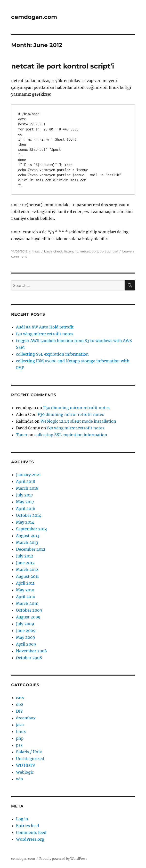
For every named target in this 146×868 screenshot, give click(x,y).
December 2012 (31, 549)
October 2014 (29, 515)
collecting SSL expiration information (52, 354)
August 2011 (27, 576)
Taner (22, 435)
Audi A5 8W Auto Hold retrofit (45, 327)
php (20, 738)
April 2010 (26, 597)
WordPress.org (30, 839)
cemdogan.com (34, 17)
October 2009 (29, 610)
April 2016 (26, 509)
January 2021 (28, 475)
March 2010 (27, 603)
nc (76, 251)
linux (36, 251)
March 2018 (27, 488)
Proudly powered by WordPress (63, 859)
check (58, 251)
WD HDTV (26, 765)
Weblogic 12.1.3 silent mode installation (78, 421)
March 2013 (27, 542)
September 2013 (31, 529)
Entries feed (28, 826)
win (20, 779)
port (95, 251)
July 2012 (25, 556)
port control (109, 251)
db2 (20, 704)
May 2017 (25, 502)
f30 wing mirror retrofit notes (45, 334)
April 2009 (26, 644)
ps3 (19, 745)
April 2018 (26, 481)
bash (48, 251)
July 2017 (24, 495)
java (20, 725)
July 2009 (25, 624)
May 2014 (25, 522)
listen (69, 251)
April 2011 (25, 583)
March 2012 (27, 570)
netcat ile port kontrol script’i (63, 66)
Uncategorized (30, 759)
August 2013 (28, 536)
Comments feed (31, 832)
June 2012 (25, 563)
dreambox (26, 718)
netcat (85, 251)
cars (20, 698)
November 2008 (31, 651)
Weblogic (25, 772)
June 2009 (26, 631)
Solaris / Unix (29, 752)
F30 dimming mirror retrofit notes (76, 408)
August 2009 (28, 617)
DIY (19, 711)
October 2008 (29, 658)
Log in (22, 819)
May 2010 (25, 590)
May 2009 (26, 637)
